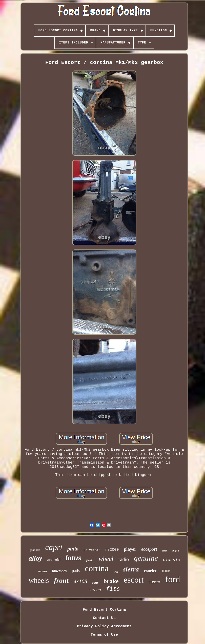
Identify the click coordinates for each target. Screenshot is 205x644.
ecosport (149, 549)
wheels (39, 580)
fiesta (90, 560)
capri (54, 547)
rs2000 (112, 550)
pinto (73, 549)
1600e (166, 571)
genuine (146, 558)
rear (95, 582)
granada (35, 550)
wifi (116, 572)
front (61, 580)
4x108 (80, 581)
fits (113, 589)
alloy (35, 558)
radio (124, 559)
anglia (175, 550)
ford (173, 579)
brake (111, 581)
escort (134, 580)
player (130, 549)
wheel (106, 559)
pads (76, 571)
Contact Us (104, 618)
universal (92, 550)
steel (164, 551)
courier (150, 571)
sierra (131, 569)
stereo (155, 582)
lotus (73, 558)
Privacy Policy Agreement (104, 626)
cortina (97, 568)
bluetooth (59, 571)
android (54, 560)
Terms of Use (104, 635)
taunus (43, 571)
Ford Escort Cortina (104, 610)
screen (95, 590)
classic (171, 560)
